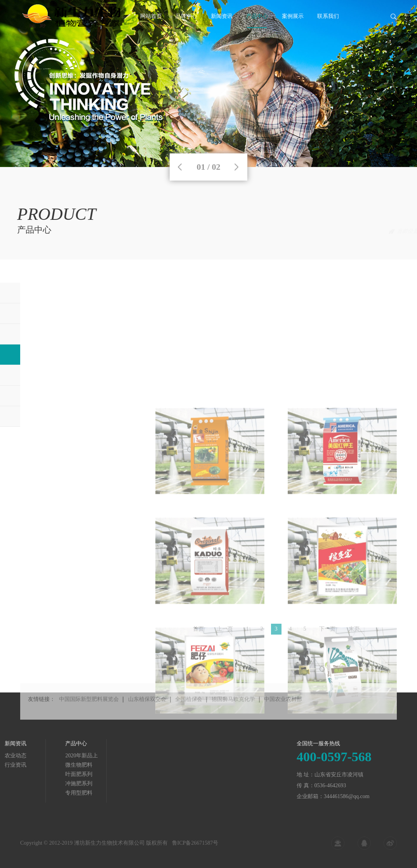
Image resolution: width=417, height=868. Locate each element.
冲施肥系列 (383, 231)
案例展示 (293, 28)
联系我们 (328, 28)
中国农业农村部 (283, 714)
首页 (331, 231)
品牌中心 (186, 28)
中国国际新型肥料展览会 (89, 714)
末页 (354, 633)
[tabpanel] (208, 83)
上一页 (225, 633)
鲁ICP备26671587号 (195, 848)
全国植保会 (189, 714)
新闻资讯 (222, 28)
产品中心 (257, 28)
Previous (180, 167)
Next (236, 167)
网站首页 (151, 28)
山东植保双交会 (147, 714)
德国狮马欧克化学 (233, 714)
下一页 (327, 633)
